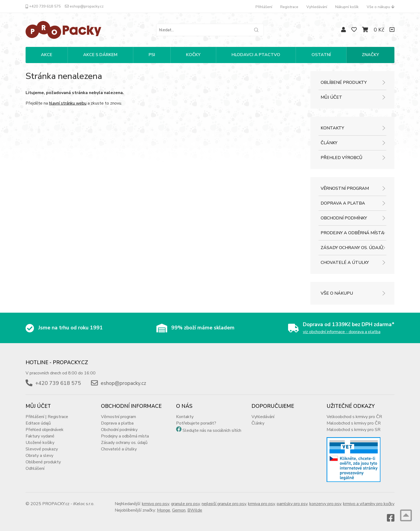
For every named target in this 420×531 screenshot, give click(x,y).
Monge (164, 510)
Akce (47, 55)
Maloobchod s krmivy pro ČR (354, 423)
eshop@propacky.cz (84, 6)
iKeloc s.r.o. (84, 504)
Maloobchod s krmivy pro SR (353, 430)
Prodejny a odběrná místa (352, 233)
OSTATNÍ (321, 55)
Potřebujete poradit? (196, 423)
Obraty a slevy (39, 456)
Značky (370, 55)
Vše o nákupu (381, 7)
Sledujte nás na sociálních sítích (212, 430)
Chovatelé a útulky (345, 263)
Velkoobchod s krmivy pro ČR (354, 417)
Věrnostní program (345, 188)
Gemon (179, 510)
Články (329, 143)
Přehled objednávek (45, 430)
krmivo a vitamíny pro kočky (369, 504)
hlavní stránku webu (68, 103)
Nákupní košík (347, 7)
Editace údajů (38, 423)
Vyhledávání (317, 7)
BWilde (195, 510)
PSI (152, 55)
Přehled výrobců (342, 158)
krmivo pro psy (155, 504)
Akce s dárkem (100, 55)
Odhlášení (35, 468)
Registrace (289, 7)
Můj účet (331, 97)
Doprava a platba (343, 203)
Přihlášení (264, 7)
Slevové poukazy (42, 449)
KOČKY (193, 55)
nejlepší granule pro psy (224, 504)
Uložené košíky (40, 443)
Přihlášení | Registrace (47, 417)
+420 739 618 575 (43, 6)
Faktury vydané (40, 436)
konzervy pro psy (325, 504)
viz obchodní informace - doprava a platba (342, 332)
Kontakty (332, 128)
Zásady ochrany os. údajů (352, 248)
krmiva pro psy (261, 504)
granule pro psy (185, 504)
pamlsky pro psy (292, 504)
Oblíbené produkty (344, 82)
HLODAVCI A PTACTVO (256, 55)
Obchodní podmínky (344, 218)
